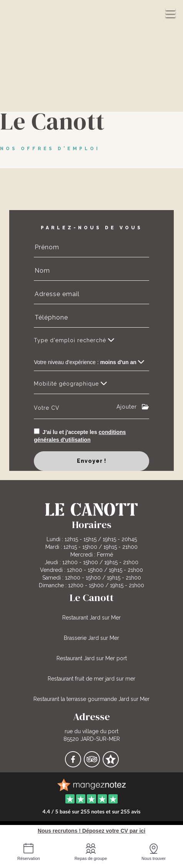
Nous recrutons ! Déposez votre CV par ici (91, 831)
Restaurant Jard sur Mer (91, 618)
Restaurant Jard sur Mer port (92, 658)
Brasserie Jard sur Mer (91, 638)
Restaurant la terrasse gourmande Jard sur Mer (91, 699)
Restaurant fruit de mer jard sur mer (91, 679)
